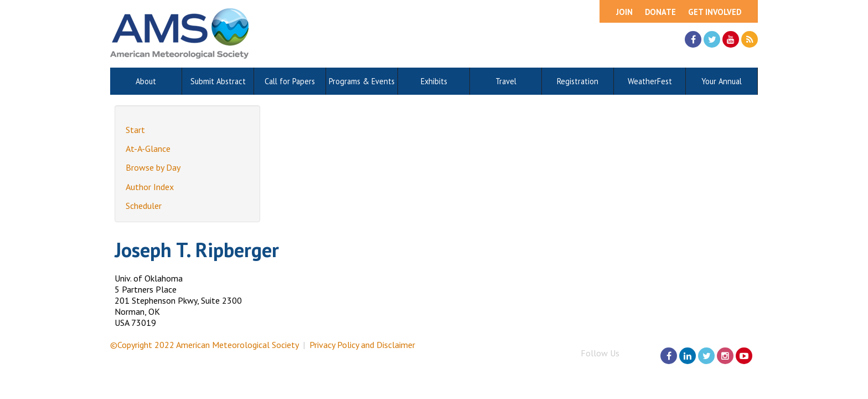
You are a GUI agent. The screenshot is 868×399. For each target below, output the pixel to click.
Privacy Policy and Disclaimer (362, 345)
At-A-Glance (148, 149)
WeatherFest (650, 81)
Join (624, 12)
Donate (660, 12)
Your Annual (722, 81)
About (146, 81)
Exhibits (434, 81)
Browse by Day (153, 167)
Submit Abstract (218, 81)
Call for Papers (290, 81)
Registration (578, 81)
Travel (506, 81)
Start (135, 130)
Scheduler (144, 206)
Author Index (150, 187)
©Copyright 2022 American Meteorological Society (204, 345)
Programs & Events (362, 81)
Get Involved (715, 12)
